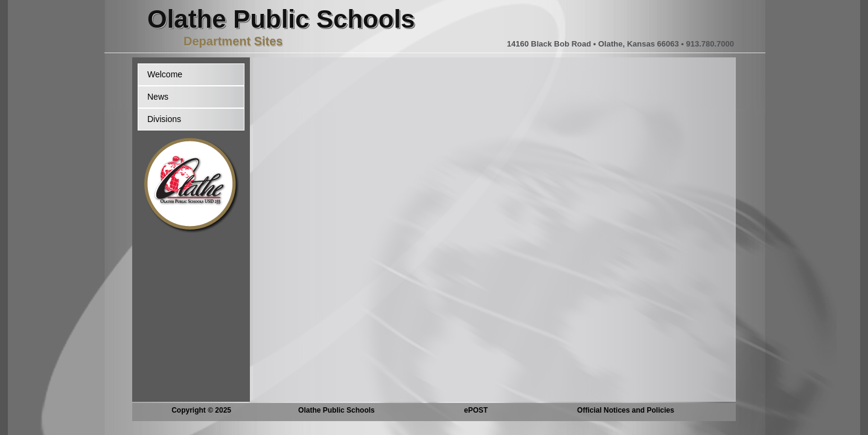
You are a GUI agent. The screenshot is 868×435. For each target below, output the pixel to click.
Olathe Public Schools (337, 410)
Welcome (165, 74)
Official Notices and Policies (626, 410)
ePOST (476, 410)
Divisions (164, 119)
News (158, 97)
